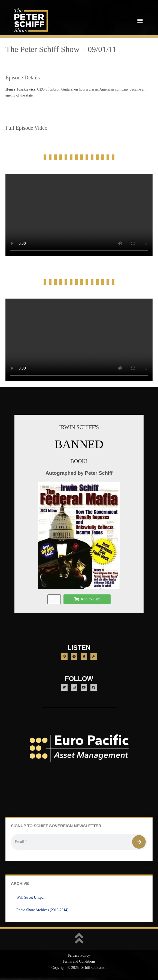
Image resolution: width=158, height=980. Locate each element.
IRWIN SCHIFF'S (79, 427)
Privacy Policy (79, 955)
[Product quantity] (54, 599)
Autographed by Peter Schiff (79, 473)
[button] (140, 20)
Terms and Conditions (79, 961)
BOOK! (79, 461)
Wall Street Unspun (31, 897)
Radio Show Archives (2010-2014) (42, 910)
